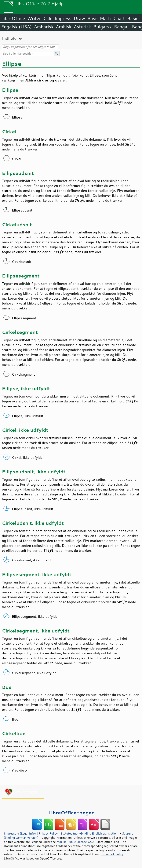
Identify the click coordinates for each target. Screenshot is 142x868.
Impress (63, 18)
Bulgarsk (102, 27)
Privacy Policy (48, 833)
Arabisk (64, 27)
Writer (34, 18)
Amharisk (44, 27)
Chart (119, 18)
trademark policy (112, 854)
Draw (79, 18)
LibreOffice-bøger (71, 813)
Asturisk (82, 27)
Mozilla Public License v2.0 (75, 842)
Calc (48, 18)
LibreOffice (13, 18)
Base (93, 18)
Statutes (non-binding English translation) (89, 833)
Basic (133, 18)
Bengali (122, 27)
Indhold (9, 38)
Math (105, 18)
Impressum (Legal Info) (20, 833)
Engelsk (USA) (16, 27)
